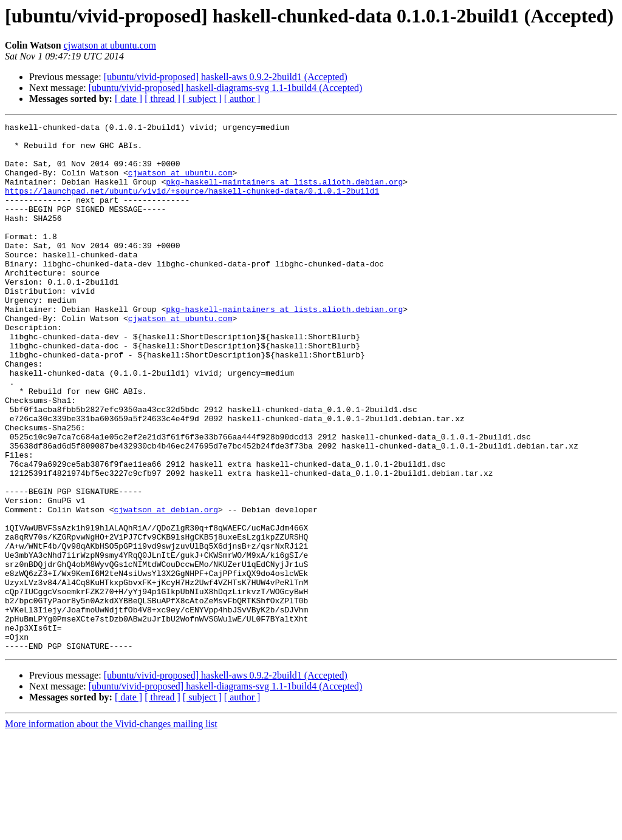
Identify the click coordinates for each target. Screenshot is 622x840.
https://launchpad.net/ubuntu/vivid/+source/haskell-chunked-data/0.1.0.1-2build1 (192, 205)
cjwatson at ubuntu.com (110, 45)
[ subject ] (202, 99)
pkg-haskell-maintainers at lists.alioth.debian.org (284, 194)
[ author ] (242, 99)
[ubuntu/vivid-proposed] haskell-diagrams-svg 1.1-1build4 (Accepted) (226, 88)
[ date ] (128, 99)
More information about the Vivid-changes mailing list (111, 829)
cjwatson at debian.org (166, 588)
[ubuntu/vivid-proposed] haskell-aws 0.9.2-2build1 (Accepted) (226, 77)
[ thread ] (162, 99)
